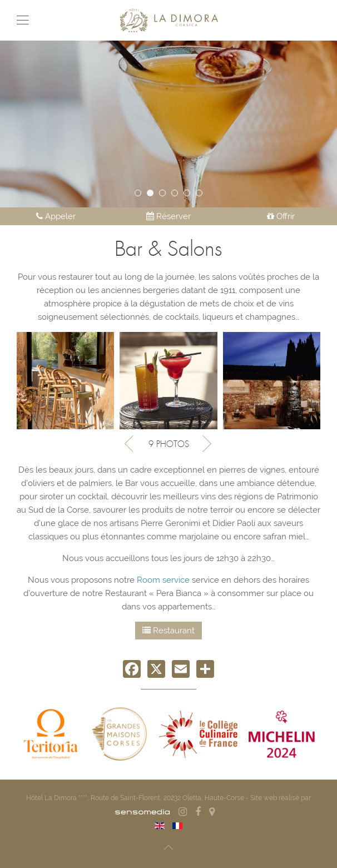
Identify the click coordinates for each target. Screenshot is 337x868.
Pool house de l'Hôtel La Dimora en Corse (190, 194)
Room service (163, 580)
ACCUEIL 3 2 (165, 194)
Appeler (56, 216)
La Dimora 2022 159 (141, 194)
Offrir (281, 216)
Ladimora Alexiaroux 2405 (153, 194)
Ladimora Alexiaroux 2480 (178, 194)
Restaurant (168, 631)
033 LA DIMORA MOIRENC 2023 (202, 194)
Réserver (168, 216)
